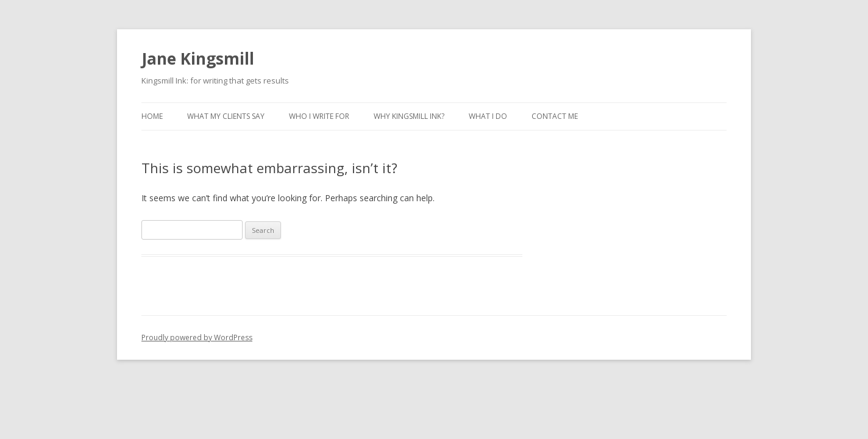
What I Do (488, 116)
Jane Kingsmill (198, 59)
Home (152, 116)
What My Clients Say (226, 116)
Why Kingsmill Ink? (409, 116)
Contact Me (555, 116)
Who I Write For (319, 116)
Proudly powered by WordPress (197, 337)
